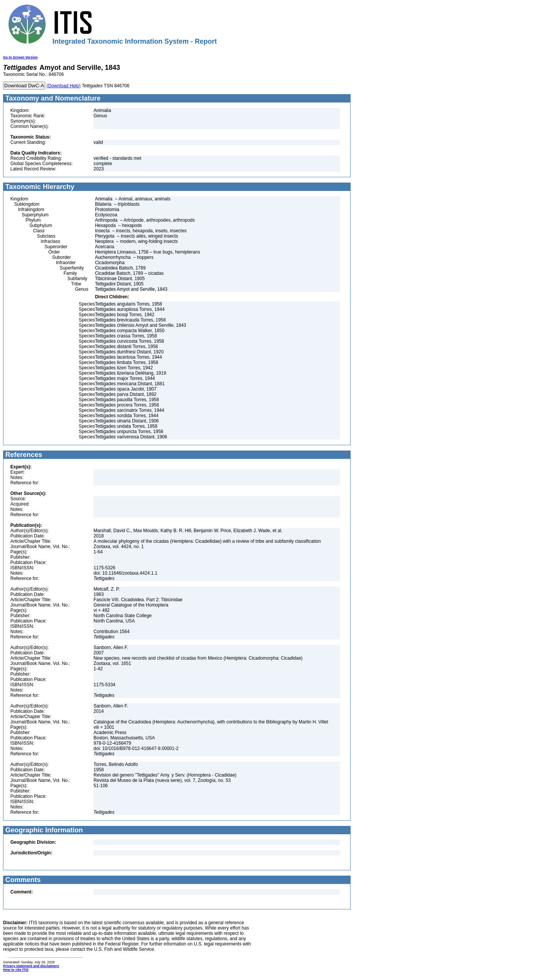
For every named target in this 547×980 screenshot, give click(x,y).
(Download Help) (64, 86)
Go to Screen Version (20, 57)
